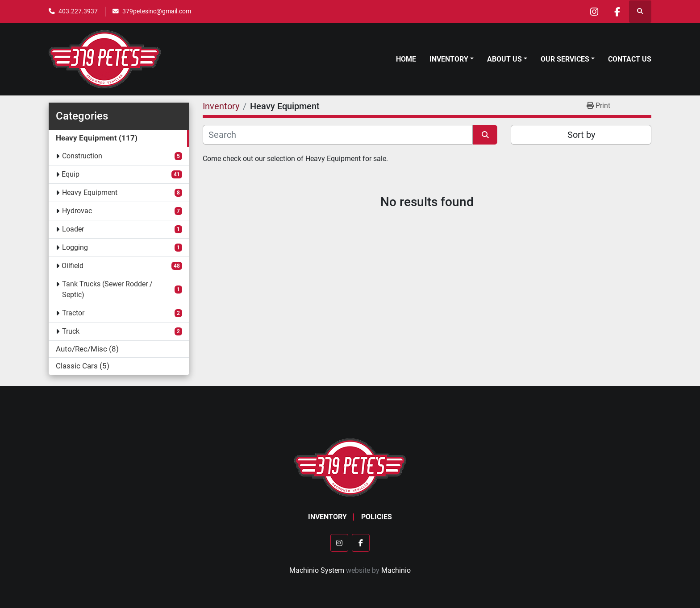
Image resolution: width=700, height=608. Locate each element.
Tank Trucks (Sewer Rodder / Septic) (107, 289)
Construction (82, 156)
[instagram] (594, 12)
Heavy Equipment (90, 192)
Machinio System (317, 570)
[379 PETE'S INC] (350, 467)
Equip (71, 174)
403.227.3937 (78, 11)
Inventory (449, 59)
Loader (73, 229)
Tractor (73, 313)
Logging (75, 247)
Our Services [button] (565, 59)
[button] (452, 59)
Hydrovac (77, 211)
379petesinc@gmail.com (157, 11)
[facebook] (617, 12)
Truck (71, 331)
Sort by (581, 135)
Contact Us (630, 59)
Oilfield (73, 266)
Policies (377, 517)
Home (406, 59)
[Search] (338, 135)
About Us (504, 59)
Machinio (396, 570)
